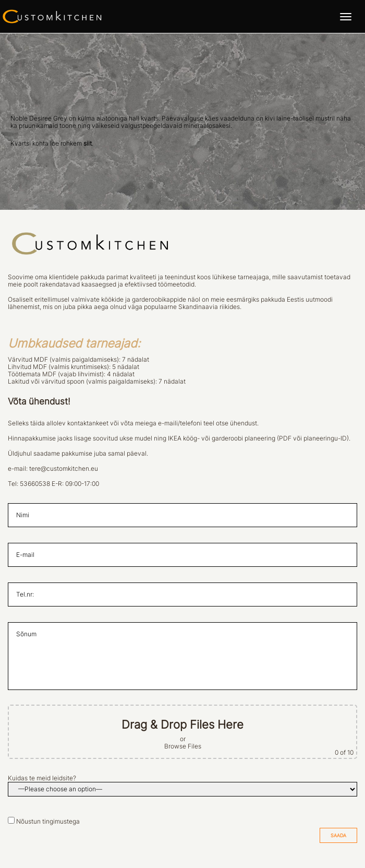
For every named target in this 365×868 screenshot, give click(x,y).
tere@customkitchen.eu (64, 469)
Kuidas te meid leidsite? (42, 778)
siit (88, 144)
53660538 (35, 484)
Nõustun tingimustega (48, 822)
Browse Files (183, 746)
